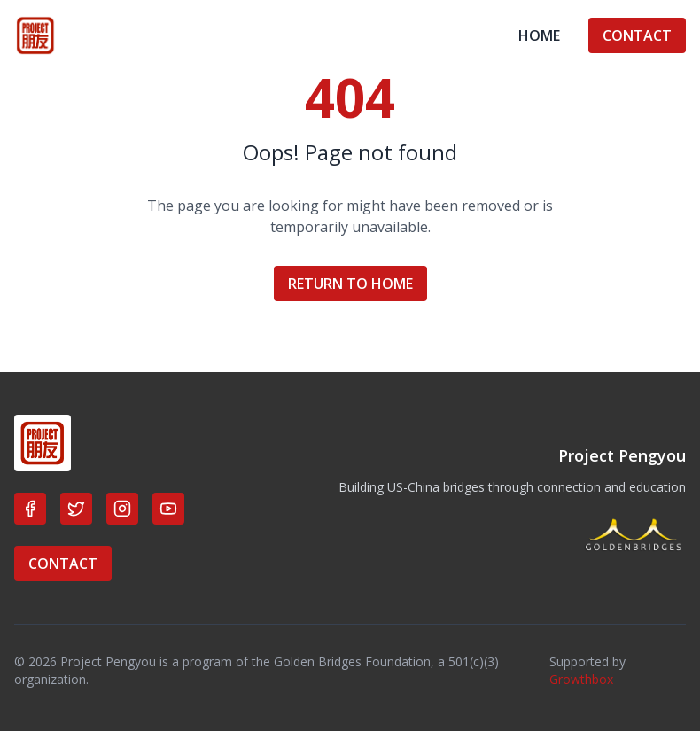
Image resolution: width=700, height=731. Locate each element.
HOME (539, 35)
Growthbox (581, 679)
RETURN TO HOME (350, 284)
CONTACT (637, 35)
